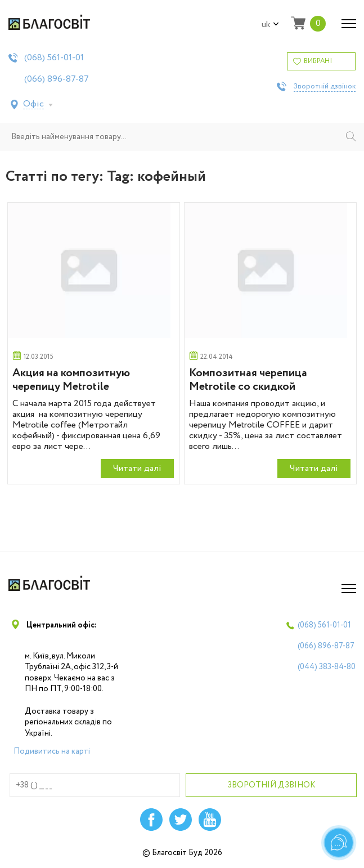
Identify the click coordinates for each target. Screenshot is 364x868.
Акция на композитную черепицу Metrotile (71, 380)
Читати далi (137, 468)
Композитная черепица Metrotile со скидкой (248, 380)
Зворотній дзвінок (325, 87)
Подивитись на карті (52, 751)
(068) (54, 58)
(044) (327, 667)
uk (270, 25)
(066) (57, 79)
